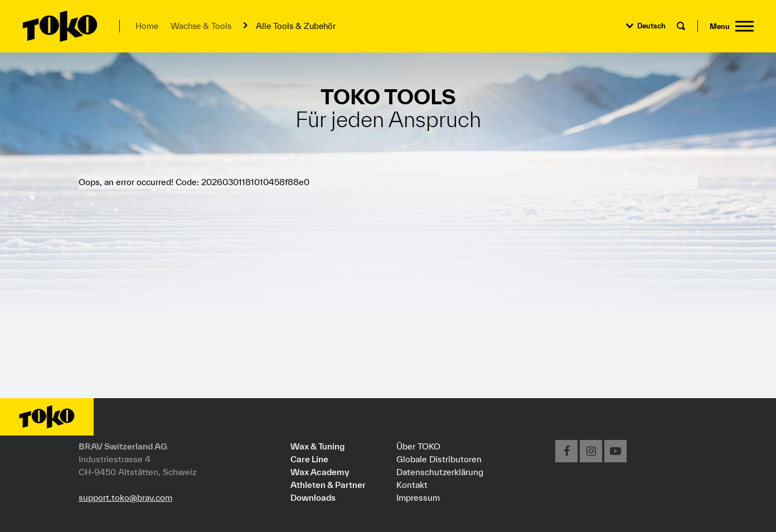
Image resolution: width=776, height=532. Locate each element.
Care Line (309, 459)
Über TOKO (418, 446)
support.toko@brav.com (125, 497)
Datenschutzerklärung (440, 472)
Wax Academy (320, 472)
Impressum (418, 497)
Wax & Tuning (317, 446)
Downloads (313, 497)
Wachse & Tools (201, 26)
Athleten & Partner (328, 485)
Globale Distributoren (439, 459)
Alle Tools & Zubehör (296, 26)
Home (147, 26)
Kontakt (412, 485)
